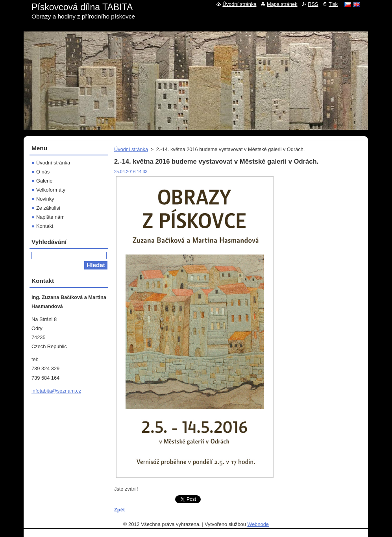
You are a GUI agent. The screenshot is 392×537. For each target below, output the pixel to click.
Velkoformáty (51, 190)
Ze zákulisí (48, 208)
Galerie (44, 181)
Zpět (119, 510)
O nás (43, 172)
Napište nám (50, 217)
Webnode (258, 524)
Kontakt (45, 226)
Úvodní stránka (131, 149)
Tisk (333, 4)
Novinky (45, 199)
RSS (313, 4)
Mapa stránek (282, 4)
